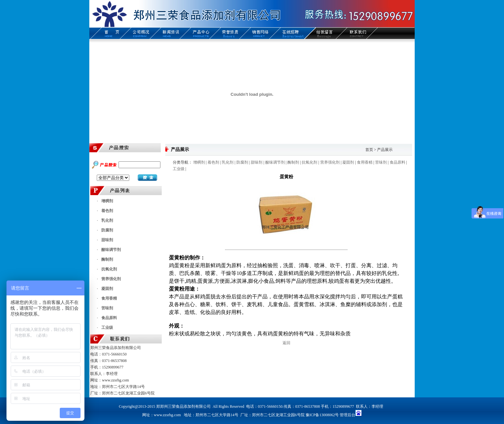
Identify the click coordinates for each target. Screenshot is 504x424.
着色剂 (107, 211)
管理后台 (347, 415)
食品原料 (109, 318)
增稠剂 (107, 201)
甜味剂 (107, 240)
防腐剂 (107, 230)
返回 (286, 343)
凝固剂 (107, 289)
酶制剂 (107, 259)
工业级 (107, 328)
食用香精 (109, 298)
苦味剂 (107, 308)
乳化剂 (107, 220)
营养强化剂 (111, 279)
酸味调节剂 (111, 250)
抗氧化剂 (109, 269)
